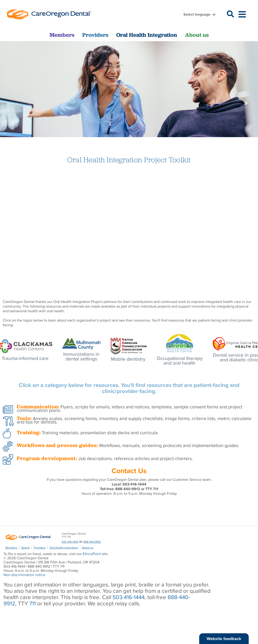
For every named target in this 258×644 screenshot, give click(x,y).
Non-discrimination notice (24, 575)
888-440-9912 (92, 542)
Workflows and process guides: (57, 445)
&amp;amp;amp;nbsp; (129, 226)
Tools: (24, 418)
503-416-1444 (70, 542)
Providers (95, 35)
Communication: (38, 407)
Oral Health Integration (147, 35)
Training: (29, 432)
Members (62, 35)
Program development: (47, 458)
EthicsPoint (92, 554)
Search (25, 548)
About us (197, 35)
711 (33, 603)
